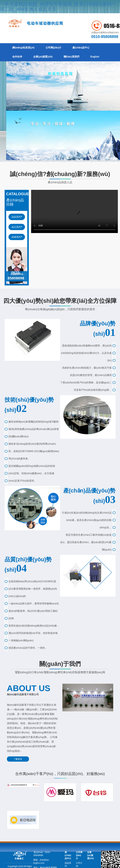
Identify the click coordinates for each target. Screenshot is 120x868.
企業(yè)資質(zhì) (44, 57)
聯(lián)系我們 (72, 57)
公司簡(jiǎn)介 (54, 48)
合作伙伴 (18, 57)
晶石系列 (16, 227)
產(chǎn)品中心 (82, 48)
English (96, 57)
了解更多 (18, 759)
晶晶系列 (16, 217)
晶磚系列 (16, 237)
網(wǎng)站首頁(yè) (24, 48)
